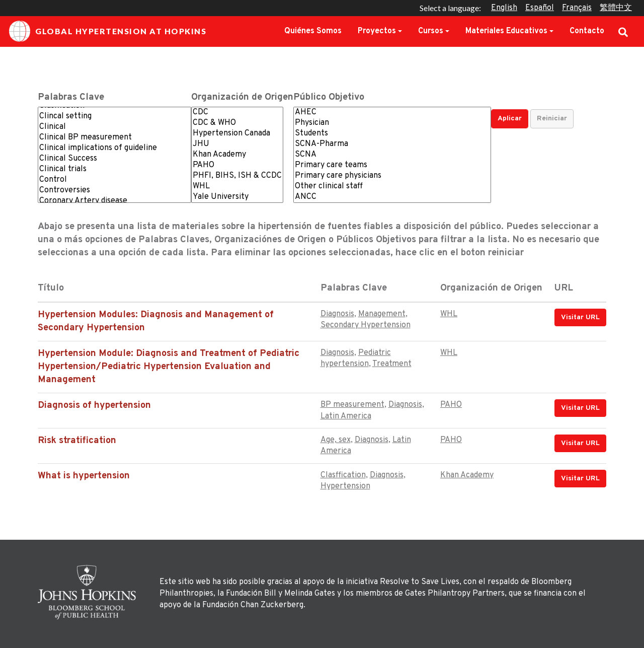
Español (540, 8)
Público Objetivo (329, 97)
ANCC (392, 197)
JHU (237, 144)
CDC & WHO (237, 123)
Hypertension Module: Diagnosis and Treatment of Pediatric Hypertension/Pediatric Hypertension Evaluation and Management (169, 367)
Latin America (346, 416)
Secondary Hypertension (366, 325)
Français (577, 8)
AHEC (392, 113)
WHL (237, 187)
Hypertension (345, 486)
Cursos (431, 31)
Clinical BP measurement (114, 138)
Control (114, 180)
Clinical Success (114, 159)
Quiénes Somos (313, 31)
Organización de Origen (242, 97)
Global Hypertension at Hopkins (108, 31)
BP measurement (352, 405)
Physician (392, 123)
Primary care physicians (392, 176)
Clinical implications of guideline (114, 148)
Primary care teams (392, 165)
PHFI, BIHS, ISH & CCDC (237, 176)
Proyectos (377, 31)
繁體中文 (616, 8)
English (504, 8)
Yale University (237, 197)
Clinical (114, 127)
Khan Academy (237, 155)
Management (382, 314)
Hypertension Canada (237, 134)
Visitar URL (580, 317)
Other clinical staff (392, 187)
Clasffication (343, 475)
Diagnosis (337, 314)
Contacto (587, 31)
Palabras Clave (71, 97)
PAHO (237, 165)
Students (392, 134)
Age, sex (336, 440)
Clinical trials (114, 169)
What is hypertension (84, 476)
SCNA (392, 155)
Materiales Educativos (506, 31)
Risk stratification (77, 441)
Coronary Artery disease (114, 201)
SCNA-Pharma (392, 144)
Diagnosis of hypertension (94, 406)
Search (623, 31)
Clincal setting (114, 117)
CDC (237, 113)
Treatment (392, 364)
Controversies (114, 191)
